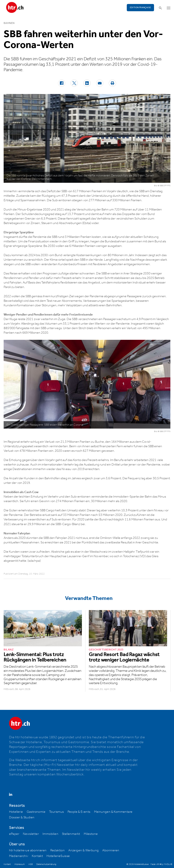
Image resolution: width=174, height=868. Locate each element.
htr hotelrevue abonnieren (28, 850)
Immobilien (50, 834)
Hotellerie (16, 812)
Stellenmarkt (71, 834)
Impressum (20, 864)
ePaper (14, 834)
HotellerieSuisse (58, 856)
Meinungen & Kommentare (113, 812)
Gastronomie (36, 812)
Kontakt (37, 856)
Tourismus (56, 812)
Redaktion (58, 850)
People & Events (79, 812)
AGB (31, 864)
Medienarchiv (19, 856)
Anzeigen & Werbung (83, 850)
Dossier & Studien (22, 817)
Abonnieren (111, 850)
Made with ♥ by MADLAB (161, 864)
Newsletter (31, 834)
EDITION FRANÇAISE (140, 8)
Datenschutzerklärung (46, 864)
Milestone (91, 834)
